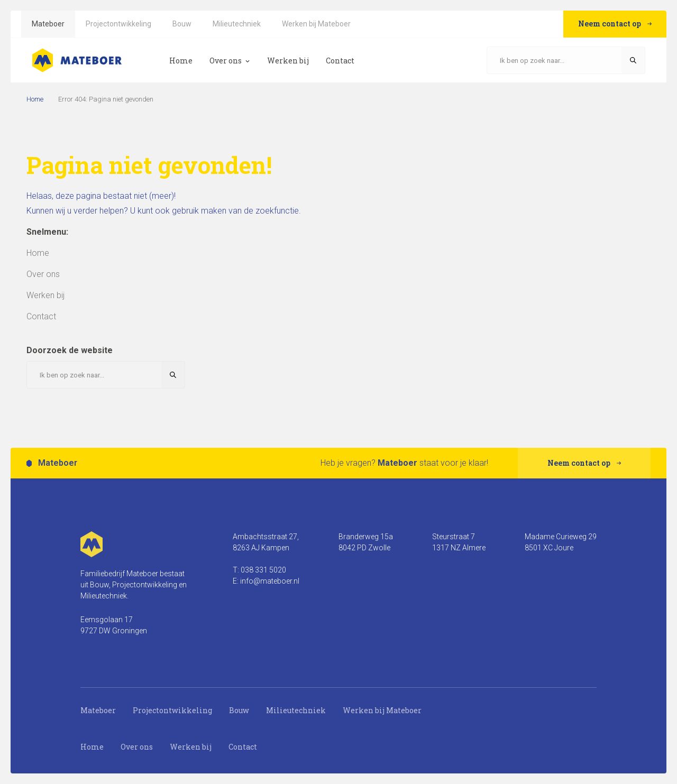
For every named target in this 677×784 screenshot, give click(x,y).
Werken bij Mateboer (382, 710)
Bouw (239, 710)
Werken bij (191, 747)
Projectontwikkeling (172, 710)
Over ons (137, 747)
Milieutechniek (296, 710)
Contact (243, 747)
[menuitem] (48, 24)
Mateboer (98, 710)
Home (35, 99)
